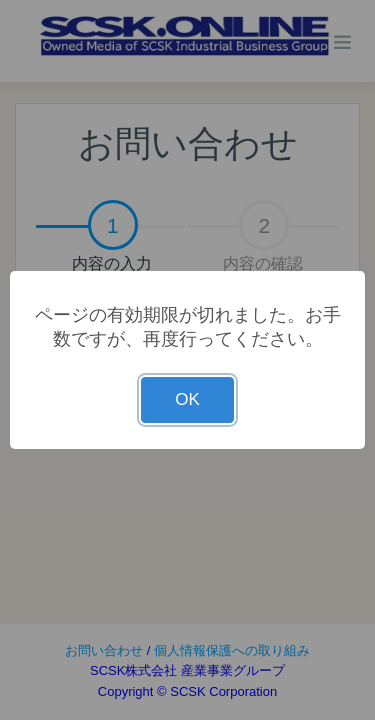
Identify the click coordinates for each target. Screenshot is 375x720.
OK (187, 399)
